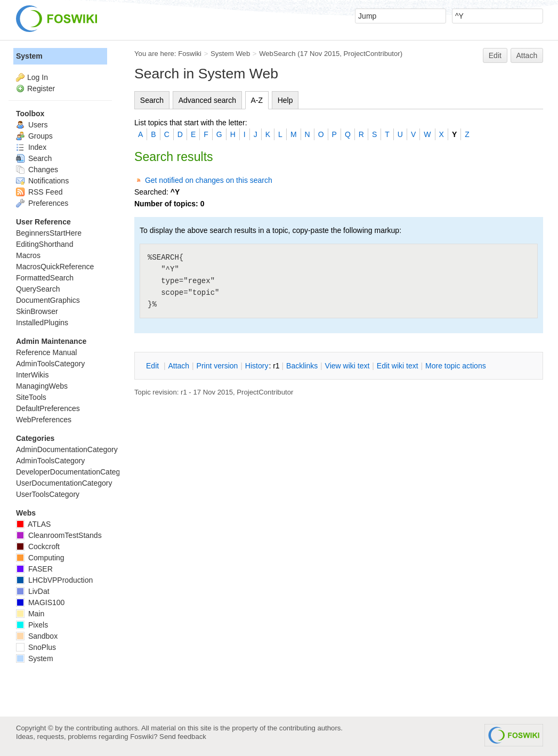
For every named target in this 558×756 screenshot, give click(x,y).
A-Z (257, 100)
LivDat (33, 591)
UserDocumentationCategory (64, 483)
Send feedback (183, 737)
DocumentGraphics (48, 300)
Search (152, 100)
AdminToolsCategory (50, 364)
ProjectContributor (372, 54)
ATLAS (33, 524)
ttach (179, 366)
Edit (495, 55)
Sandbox (37, 636)
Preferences (42, 203)
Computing (40, 558)
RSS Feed (39, 192)
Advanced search (207, 100)
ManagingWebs (42, 386)
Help (285, 100)
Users (32, 125)
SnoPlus (36, 647)
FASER (34, 569)
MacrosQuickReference (55, 267)
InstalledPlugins (42, 323)
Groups (34, 136)
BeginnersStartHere (49, 233)
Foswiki (190, 54)
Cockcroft (38, 546)
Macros (28, 255)
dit (153, 366)
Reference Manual (46, 352)
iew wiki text (347, 366)
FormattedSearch (45, 278)
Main (30, 614)
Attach (527, 55)
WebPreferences (44, 420)
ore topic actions (456, 366)
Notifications (42, 181)
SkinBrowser (37, 311)
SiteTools (31, 397)
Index (31, 147)
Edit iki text (398, 366)
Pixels (32, 625)
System (29, 56)
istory (257, 366)
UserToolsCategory (48, 494)
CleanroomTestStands (59, 535)
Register (41, 89)
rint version (217, 366)
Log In (38, 77)
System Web (230, 54)
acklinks (302, 366)
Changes (37, 170)
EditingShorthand (45, 244)
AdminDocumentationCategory (67, 449)
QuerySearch (38, 289)
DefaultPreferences (48, 408)
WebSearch (277, 54)
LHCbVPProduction (54, 580)
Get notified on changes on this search (209, 180)
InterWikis (32, 375)
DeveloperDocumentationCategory (73, 472)
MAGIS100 (40, 602)
